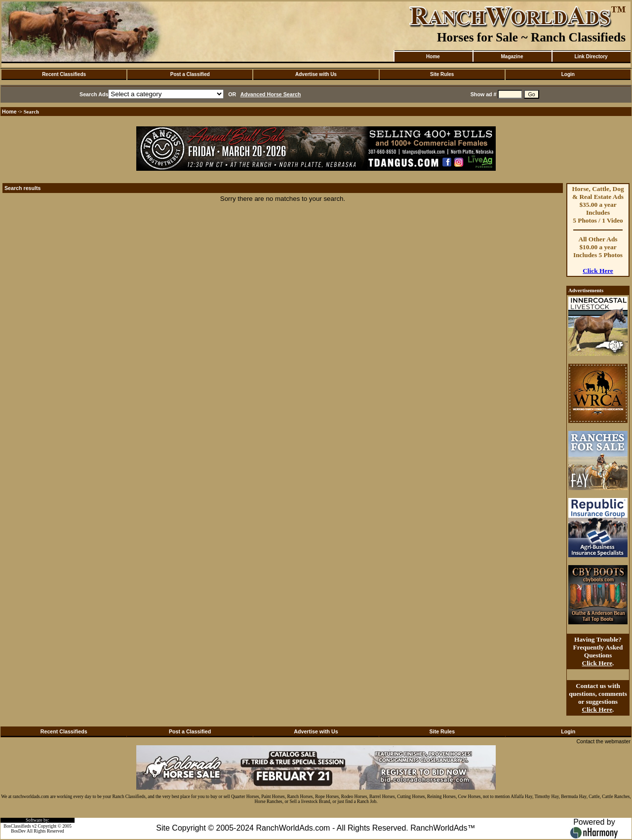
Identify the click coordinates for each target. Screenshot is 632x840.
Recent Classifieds (64, 74)
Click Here (598, 271)
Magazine (512, 57)
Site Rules (442, 74)
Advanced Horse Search (271, 94)
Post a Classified (190, 74)
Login (568, 74)
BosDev (18, 831)
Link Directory (591, 57)
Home (433, 57)
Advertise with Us (316, 74)
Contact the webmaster (603, 741)
